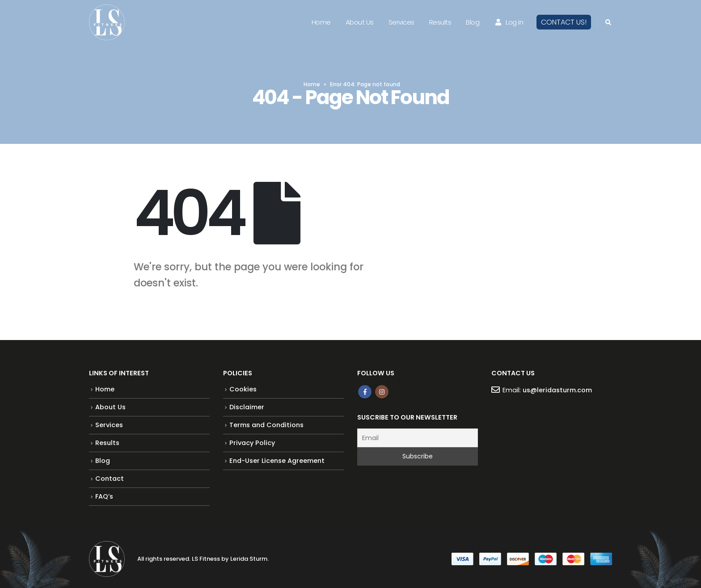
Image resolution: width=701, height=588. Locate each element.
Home (321, 22)
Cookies (243, 389)
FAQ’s (104, 496)
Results (440, 22)
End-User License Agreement (277, 461)
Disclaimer (247, 407)
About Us (360, 22)
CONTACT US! (564, 22)
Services (401, 22)
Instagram (382, 392)
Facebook (365, 392)
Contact (110, 479)
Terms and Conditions (266, 425)
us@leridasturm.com (557, 390)
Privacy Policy (252, 443)
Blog (473, 22)
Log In (509, 22)
